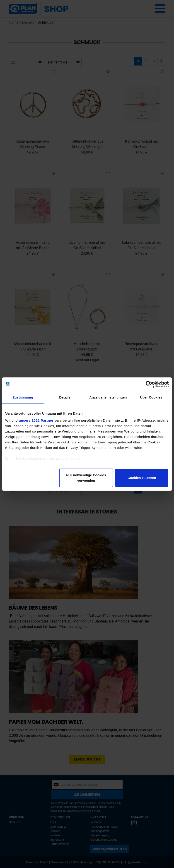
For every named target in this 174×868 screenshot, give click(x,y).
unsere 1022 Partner (36, 420)
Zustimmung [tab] (23, 397)
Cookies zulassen (142, 478)
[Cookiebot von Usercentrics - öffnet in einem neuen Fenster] (149, 384)
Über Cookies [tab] (151, 397)
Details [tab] (65, 397)
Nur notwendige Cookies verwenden (86, 478)
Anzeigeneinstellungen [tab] (108, 397)
